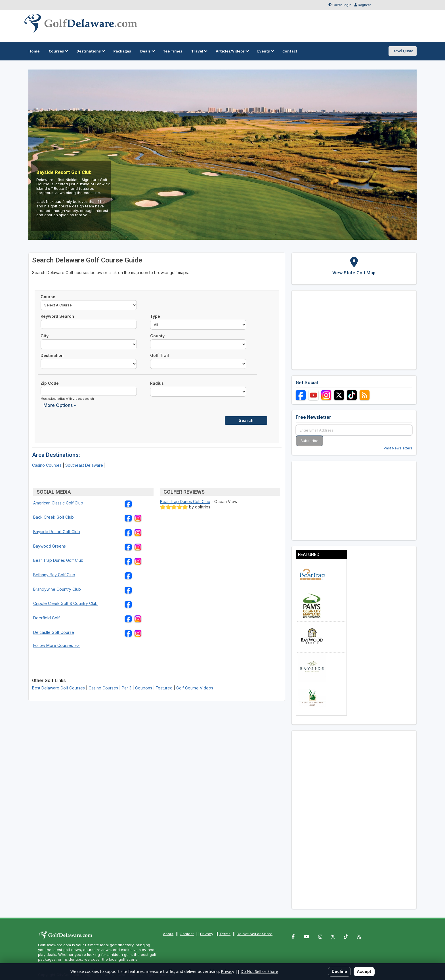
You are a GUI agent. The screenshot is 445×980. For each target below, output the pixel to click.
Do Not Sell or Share (255, 934)
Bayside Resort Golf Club (57, 532)
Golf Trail (159, 355)
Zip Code (50, 383)
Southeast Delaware (84, 465)
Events (265, 51)
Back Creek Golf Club (53, 517)
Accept (364, 971)
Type (155, 316)
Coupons (144, 688)
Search (246, 420)
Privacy (207, 934)
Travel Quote (403, 51)
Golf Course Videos (195, 688)
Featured (164, 688)
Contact (187, 934)
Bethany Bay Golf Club (54, 575)
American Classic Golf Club (58, 503)
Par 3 (127, 688)
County (157, 336)
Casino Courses (47, 465)
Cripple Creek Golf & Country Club (65, 603)
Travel (199, 51)
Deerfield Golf (46, 618)
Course (48, 297)
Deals (147, 51)
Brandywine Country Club (57, 589)
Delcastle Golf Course (54, 632)
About (168, 934)
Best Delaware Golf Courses (58, 688)
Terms (225, 934)
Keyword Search (57, 316)
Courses (58, 51)
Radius (157, 383)
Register (364, 5)
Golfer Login (342, 5)
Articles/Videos (232, 51)
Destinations (90, 51)
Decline (339, 971)
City (45, 336)
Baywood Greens (50, 546)
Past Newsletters (398, 448)
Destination (52, 355)
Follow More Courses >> (56, 645)
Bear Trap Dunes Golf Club (58, 560)
